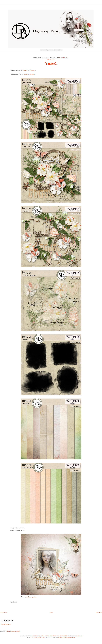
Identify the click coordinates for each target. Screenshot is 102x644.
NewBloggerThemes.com (67, 638)
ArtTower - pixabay (31, 597)
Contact (59, 50)
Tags (54, 50)
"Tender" (25, 70)
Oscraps (32, 70)
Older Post (99, 613)
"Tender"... (51, 64)
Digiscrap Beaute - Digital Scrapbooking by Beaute (49, 636)
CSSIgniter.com (39, 638)
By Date (48, 50)
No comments (63, 58)
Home (42, 50)
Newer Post (4, 613)
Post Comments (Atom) (14, 631)
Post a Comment (6, 624)
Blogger (79, 636)
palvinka (51, 60)
